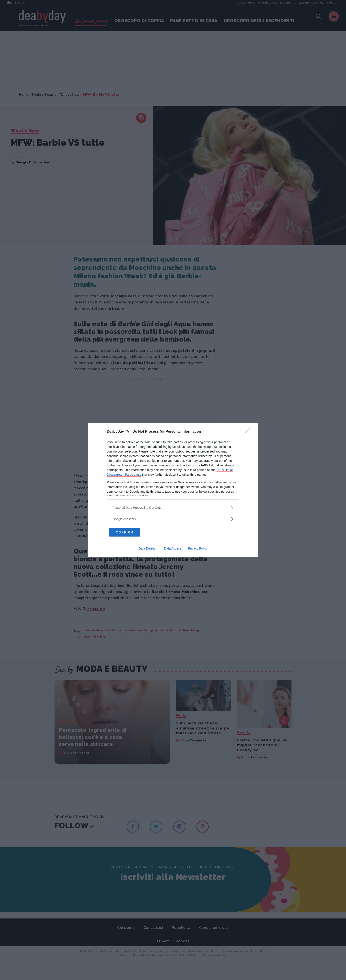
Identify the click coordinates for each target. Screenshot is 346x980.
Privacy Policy (198, 549)
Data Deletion (148, 549)
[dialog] (173, 490)
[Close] (249, 432)
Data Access (173, 549)
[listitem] (173, 507)
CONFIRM (130, 532)
